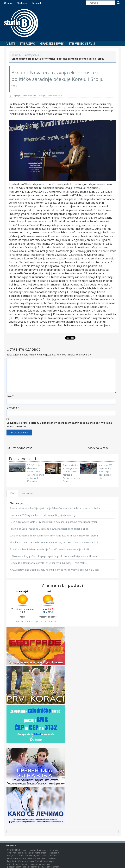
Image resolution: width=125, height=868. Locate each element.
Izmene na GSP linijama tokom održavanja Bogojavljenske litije (106, 472)
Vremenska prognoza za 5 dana (37, 621)
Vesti (11, 43)
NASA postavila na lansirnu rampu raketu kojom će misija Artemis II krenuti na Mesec (55, 570)
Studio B (16, 55)
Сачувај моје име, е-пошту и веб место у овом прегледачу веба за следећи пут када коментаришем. (59, 424)
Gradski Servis (52, 43)
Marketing (22, 3)
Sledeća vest (98, 448)
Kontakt (37, 3)
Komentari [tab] (28, 493)
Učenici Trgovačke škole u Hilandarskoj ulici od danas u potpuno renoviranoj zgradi (53, 522)
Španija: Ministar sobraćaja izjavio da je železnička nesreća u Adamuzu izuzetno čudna (55, 508)
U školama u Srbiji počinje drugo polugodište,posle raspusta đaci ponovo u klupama (54, 556)
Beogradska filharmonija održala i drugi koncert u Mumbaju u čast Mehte (48, 563)
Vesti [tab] (13, 493)
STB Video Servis (82, 43)
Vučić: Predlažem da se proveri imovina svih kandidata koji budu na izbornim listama (54, 536)
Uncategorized (31, 55)
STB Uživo (27, 43)
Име (10, 396)
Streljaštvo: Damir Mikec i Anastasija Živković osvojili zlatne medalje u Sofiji (49, 549)
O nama (8, 3)
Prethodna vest (20, 448)
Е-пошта (13, 408)
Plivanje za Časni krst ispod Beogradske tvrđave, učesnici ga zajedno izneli (49, 529)
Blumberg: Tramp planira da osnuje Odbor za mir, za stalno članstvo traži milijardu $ (54, 542)
